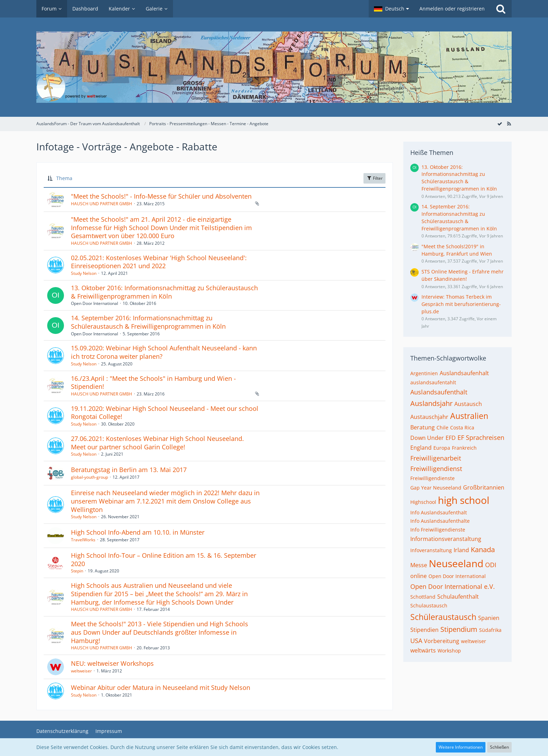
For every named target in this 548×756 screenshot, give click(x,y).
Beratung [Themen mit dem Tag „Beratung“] (423, 427)
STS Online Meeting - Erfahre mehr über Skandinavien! (463, 275)
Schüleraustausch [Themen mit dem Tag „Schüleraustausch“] (443, 617)
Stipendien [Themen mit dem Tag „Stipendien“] (424, 630)
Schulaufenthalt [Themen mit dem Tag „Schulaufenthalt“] (458, 597)
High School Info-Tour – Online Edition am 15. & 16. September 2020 (164, 559)
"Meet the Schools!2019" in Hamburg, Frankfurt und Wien (457, 250)
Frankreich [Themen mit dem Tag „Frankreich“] (464, 448)
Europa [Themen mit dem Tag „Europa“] (442, 448)
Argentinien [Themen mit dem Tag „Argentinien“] (424, 373)
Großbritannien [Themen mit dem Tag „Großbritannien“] (484, 487)
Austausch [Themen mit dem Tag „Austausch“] (468, 404)
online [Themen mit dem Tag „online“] (419, 576)
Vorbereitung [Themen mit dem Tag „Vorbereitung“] (442, 641)
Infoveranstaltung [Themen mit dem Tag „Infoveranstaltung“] (431, 550)
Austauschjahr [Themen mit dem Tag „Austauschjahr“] (429, 417)
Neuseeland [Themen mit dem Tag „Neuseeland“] (456, 563)
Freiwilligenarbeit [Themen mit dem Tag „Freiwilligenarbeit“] (436, 458)
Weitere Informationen (461, 747)
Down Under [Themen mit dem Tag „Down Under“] (427, 438)
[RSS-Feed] (509, 124)
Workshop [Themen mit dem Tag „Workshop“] (449, 651)
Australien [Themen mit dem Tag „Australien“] (469, 416)
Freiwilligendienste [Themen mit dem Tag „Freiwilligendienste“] (432, 478)
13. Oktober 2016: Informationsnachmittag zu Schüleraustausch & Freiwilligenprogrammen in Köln (164, 292)
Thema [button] (64, 178)
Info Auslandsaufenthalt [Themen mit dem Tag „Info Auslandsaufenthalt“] (439, 512)
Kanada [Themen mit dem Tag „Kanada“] (483, 550)
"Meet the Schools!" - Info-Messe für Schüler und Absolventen (161, 196)
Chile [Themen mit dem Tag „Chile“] (442, 427)
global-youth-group (89, 477)
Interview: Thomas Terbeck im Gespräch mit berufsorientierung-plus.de (461, 304)
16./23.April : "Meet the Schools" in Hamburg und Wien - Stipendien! (153, 383)
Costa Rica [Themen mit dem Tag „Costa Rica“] (462, 427)
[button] (391, 9)
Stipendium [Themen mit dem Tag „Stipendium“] (459, 629)
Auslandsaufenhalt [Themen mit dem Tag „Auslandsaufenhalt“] (464, 373)
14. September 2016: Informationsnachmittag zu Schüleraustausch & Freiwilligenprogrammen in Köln (148, 322)
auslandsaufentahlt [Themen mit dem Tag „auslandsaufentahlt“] (433, 382)
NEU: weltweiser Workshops (112, 663)
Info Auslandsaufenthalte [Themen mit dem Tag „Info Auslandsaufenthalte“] (440, 521)
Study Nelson (84, 273)
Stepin (77, 571)
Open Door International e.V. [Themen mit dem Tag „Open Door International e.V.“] (453, 586)
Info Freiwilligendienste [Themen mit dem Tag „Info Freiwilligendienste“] (438, 530)
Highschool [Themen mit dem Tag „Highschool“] (423, 502)
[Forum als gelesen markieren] (500, 124)
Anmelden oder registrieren (452, 9)
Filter (374, 178)
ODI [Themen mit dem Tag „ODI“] (491, 565)
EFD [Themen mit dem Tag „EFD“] (451, 438)
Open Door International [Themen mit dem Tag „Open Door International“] (457, 576)
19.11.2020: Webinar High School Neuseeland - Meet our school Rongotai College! (165, 413)
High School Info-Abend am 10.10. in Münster (138, 532)
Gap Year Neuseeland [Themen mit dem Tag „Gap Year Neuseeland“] (436, 488)
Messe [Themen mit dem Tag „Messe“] (419, 565)
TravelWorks (83, 540)
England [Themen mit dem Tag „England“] (421, 448)
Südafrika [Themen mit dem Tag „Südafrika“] (490, 630)
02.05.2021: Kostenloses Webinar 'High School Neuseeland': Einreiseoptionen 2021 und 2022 (159, 262)
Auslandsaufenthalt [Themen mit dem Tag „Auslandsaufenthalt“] (439, 392)
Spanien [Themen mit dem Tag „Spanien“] (489, 618)
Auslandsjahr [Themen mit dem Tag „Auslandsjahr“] (431, 403)
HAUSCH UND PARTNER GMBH (102, 204)
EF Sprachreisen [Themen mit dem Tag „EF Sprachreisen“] (481, 437)
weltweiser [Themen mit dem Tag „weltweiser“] (474, 641)
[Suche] (501, 9)
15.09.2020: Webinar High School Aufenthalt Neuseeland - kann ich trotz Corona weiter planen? (164, 352)
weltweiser (81, 671)
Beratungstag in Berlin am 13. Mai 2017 (129, 470)
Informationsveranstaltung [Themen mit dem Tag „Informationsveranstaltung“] (446, 539)
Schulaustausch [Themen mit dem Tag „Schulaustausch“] (429, 605)
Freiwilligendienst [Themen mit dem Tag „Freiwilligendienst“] (436, 469)
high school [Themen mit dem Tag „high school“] (464, 500)
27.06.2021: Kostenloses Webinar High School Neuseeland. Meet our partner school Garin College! (157, 443)
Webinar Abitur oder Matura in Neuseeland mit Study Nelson (161, 687)
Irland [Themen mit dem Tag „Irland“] (461, 550)
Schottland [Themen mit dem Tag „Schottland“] (423, 597)
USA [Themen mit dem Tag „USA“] (416, 641)
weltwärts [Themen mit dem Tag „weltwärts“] (423, 650)
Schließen (499, 747)
